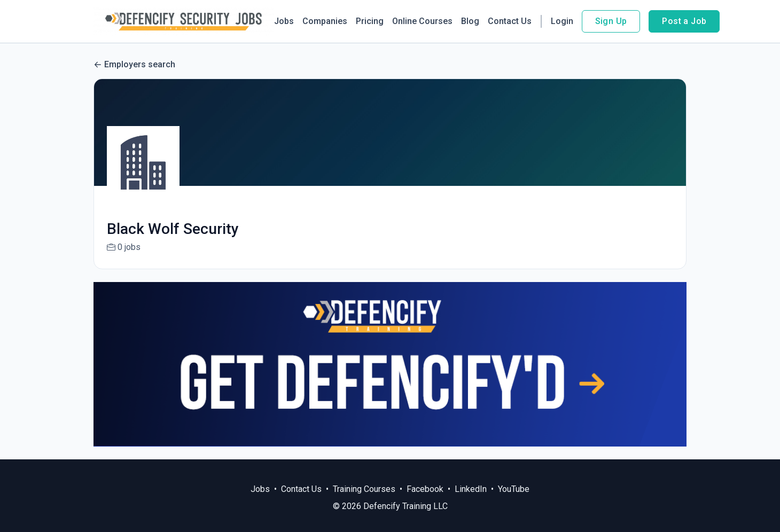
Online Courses (422, 21)
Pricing (370, 21)
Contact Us (510, 21)
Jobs (284, 21)
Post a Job (684, 21)
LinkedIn (471, 489)
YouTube (514, 489)
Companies (325, 21)
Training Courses (364, 489)
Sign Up (611, 21)
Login (562, 21)
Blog (470, 21)
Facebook (425, 489)
